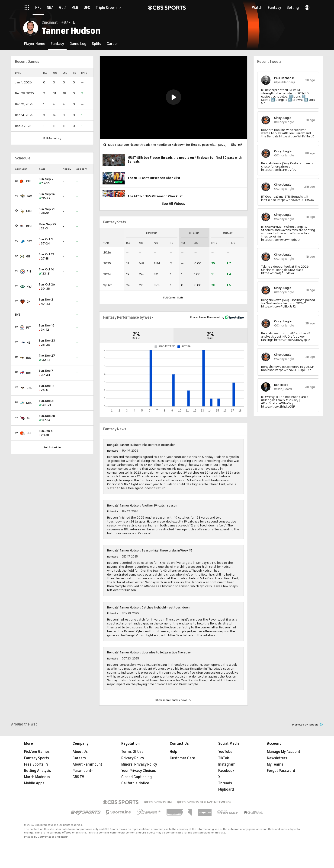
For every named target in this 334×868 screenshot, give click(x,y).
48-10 (49, 211)
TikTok (224, 758)
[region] (173, 98)
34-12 (49, 328)
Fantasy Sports (37, 758)
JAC (29, 196)
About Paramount (87, 764)
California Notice (135, 783)
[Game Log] (78, 44)
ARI (29, 418)
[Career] (112, 44)
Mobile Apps (34, 783)
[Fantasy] (57, 44)
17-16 (49, 181)
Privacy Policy (133, 758)
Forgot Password (281, 771)
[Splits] (96, 44)
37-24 (49, 242)
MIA (29, 403)
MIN (29, 211)
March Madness (37, 777)
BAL (29, 358)
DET (29, 241)
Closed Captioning (136, 777)
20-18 (49, 433)
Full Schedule (52, 447)
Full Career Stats (173, 298)
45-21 (49, 403)
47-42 (49, 302)
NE (28, 343)
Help (173, 752)
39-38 (49, 287)
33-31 (49, 272)
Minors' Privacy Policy (139, 764)
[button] (173, 97)
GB (28, 256)
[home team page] (22, 181)
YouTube (225, 752)
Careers (79, 758)
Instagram (227, 764)
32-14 (49, 358)
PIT (29, 271)
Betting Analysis (38, 771)
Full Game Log (52, 138)
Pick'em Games (37, 752)
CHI (29, 302)
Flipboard (226, 789)
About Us (80, 752)
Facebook (226, 771)
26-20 (49, 343)
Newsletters (277, 758)
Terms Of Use (132, 752)
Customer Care (182, 758)
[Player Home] (35, 44)
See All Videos (173, 204)
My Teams (275, 764)
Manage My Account (284, 752)
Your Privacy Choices (139, 771)
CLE (29, 181)
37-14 (49, 418)
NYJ (29, 287)
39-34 (49, 373)
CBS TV (78, 777)
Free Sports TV (36, 764)
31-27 (49, 196)
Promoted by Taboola (308, 725)
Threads (225, 783)
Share (235, 145)
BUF (29, 373)
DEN (29, 226)
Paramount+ (83, 771)
